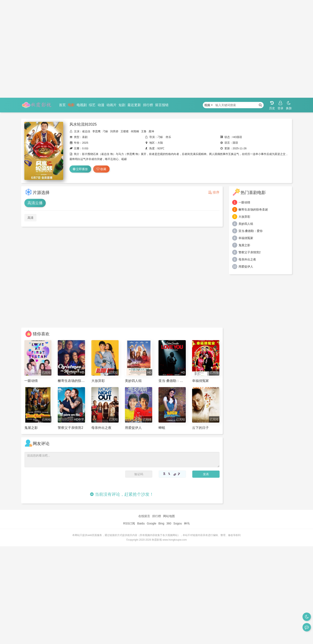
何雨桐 (135, 131)
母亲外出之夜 (247, 259)
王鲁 (144, 131)
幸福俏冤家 (246, 238)
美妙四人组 (246, 224)
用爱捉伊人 (246, 267)
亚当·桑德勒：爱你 (251, 231)
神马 (187, 523)
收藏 (101, 169)
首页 (62, 105)
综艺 (92, 105)
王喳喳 (125, 131)
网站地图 (169, 516)
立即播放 (80, 169)
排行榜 (148, 105)
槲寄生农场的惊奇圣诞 (253, 209)
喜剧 (85, 137)
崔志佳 (86, 131)
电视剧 (82, 105)
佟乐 (168, 137)
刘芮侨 (114, 131)
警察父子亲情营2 (250, 252)
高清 (30, 218)
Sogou (178, 523)
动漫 (101, 105)
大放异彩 (244, 217)
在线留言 (144, 516)
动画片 (111, 105)
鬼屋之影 (244, 245)
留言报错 (162, 105)
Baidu (141, 523)
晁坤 (151, 131)
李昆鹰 (96, 131)
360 (169, 523)
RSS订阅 (129, 523)
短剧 (122, 105)
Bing (161, 523)
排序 (214, 192)
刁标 (105, 131)
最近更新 (134, 105)
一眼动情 (244, 202)
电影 (71, 105)
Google (151, 523)
